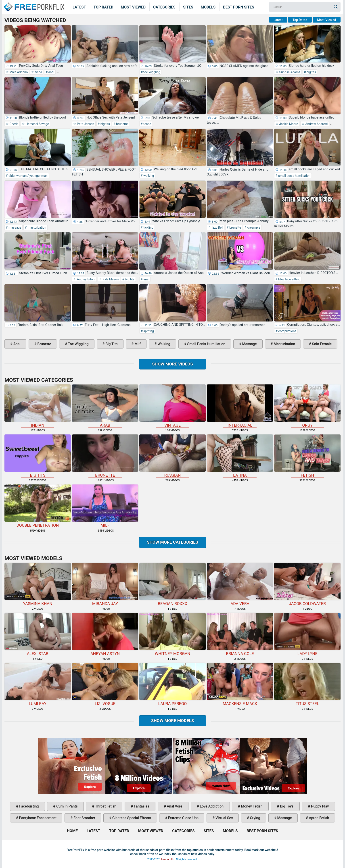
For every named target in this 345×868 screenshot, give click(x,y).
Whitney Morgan (172, 634)
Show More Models (173, 721)
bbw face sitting (289, 279)
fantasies (141, 806)
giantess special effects (131, 818)
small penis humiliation (294, 176)
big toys (286, 806)
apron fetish (319, 818)
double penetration (38, 506)
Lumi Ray (38, 684)
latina (240, 456)
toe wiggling (152, 72)
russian (172, 456)
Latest (79, 7)
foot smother (84, 818)
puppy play (319, 806)
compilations (287, 331)
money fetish (251, 806)
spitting (148, 331)
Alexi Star (38, 634)
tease (147, 124)
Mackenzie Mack (240, 684)
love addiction (211, 806)
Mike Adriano (18, 72)
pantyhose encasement (37, 818)
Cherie (14, 124)
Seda (38, 72)
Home (34, 4)
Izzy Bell (217, 227)
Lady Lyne (307, 634)
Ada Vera (240, 584)
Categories (164, 7)
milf (137, 344)
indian (38, 406)
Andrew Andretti (316, 124)
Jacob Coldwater (307, 584)
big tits (311, 72)
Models (208, 7)
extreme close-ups (183, 818)
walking (148, 176)
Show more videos (172, 364)
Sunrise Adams (289, 72)
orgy (307, 406)
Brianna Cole (240, 634)
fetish (307, 456)
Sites (188, 7)
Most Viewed (133, 7)
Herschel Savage (37, 124)
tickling (148, 227)
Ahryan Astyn (105, 634)
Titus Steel (307, 684)
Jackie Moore (288, 124)
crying (255, 818)
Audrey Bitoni (86, 279)
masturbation (37, 227)
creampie (253, 227)
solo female (321, 344)
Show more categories (173, 542)
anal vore (174, 806)
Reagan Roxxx (172, 584)
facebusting (29, 806)
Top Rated (103, 7)
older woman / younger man (28, 176)
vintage (172, 406)
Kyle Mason (110, 279)
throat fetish (105, 806)
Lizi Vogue (105, 684)
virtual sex (224, 818)
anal (51, 72)
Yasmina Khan (38, 584)
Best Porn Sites (239, 7)
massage (15, 227)
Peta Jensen (85, 124)
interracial (240, 406)
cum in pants (67, 806)
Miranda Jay (105, 584)
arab (105, 406)
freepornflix (168, 859)
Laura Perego (172, 684)
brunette (122, 124)
